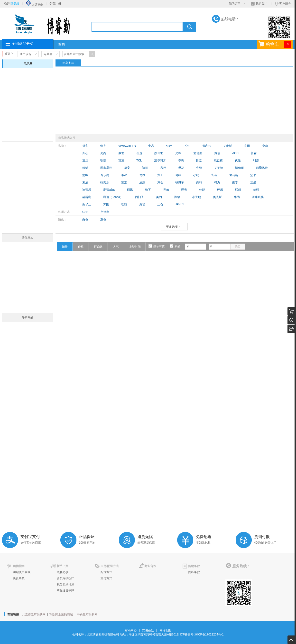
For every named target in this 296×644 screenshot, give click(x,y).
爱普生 (198, 153)
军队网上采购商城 (61, 615)
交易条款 (148, 630)
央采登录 (34, 5)
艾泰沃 (228, 146)
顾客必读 (63, 572)
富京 (124, 182)
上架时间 (135, 247)
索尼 (85, 182)
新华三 (87, 204)
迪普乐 (87, 190)
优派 (238, 161)
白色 (85, 219)
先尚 (103, 153)
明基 (103, 161)
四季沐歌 (262, 168)
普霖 (254, 153)
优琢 (142, 175)
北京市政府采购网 (34, 615)
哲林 (178, 175)
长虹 (187, 146)
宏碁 (214, 175)
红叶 (169, 146)
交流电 (105, 212)
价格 (81, 247)
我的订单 (235, 4)
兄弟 (166, 190)
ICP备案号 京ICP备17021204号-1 (202, 635)
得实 (85, 146)
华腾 (181, 161)
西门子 (139, 197)
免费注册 (55, 4)
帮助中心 (131, 630)
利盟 (256, 161)
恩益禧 (218, 161)
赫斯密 (87, 197)
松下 (148, 190)
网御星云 (106, 168)
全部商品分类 (23, 44)
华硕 (256, 190)
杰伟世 (159, 153)
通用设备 (26, 54)
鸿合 (160, 182)
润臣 (85, 175)
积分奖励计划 (65, 584)
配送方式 (106, 572)
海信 (217, 153)
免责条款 (19, 578)
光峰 (178, 153)
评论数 (98, 247)
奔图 (106, 204)
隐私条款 (194, 572)
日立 (199, 161)
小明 (196, 175)
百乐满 (105, 175)
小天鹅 (196, 197)
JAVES (180, 204)
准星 (124, 175)
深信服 (240, 168)
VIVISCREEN (127, 146)
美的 (159, 197)
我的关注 (261, 4)
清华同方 (160, 161)
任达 (139, 153)
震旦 (85, 161)
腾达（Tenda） (113, 197)
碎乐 (220, 190)
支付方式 (106, 578)
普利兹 (207, 146)
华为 (237, 197)
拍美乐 (105, 182)
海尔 (177, 197)
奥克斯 (217, 197)
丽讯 (130, 190)
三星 (253, 182)
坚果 (253, 175)
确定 (238, 246)
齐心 (85, 153)
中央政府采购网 (87, 615)
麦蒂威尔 (109, 190)
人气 (116, 247)
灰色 (103, 219)
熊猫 (85, 168)
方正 (160, 175)
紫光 (103, 146)
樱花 (181, 168)
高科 (199, 182)
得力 (217, 182)
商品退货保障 (65, 590)
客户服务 (285, 4)
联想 (238, 190)
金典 (265, 146)
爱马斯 (234, 175)
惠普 (142, 204)
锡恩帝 (180, 182)
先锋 (199, 168)
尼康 (142, 182)
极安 (127, 168)
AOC (235, 153)
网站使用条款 (22, 572)
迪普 (145, 168)
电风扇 (48, 54)
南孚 (235, 182)
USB (85, 212)
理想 (124, 204)
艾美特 (219, 168)
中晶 (151, 146)
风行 (163, 168)
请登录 (15, 4)
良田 (247, 146)
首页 (62, 44)
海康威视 (258, 197)
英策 (121, 161)
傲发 (121, 153)
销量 (65, 247)
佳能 (202, 190)
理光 (184, 190)
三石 (160, 204)
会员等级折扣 (65, 578)
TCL (139, 161)
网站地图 (165, 630)
